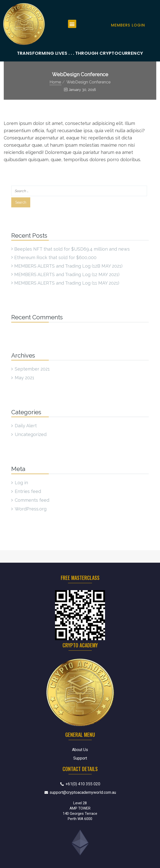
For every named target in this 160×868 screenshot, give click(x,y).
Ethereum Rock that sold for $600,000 (55, 257)
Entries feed (28, 491)
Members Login (128, 25)
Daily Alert (26, 426)
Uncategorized (31, 434)
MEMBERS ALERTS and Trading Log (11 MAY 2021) (67, 283)
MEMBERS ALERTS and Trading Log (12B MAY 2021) (68, 266)
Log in (21, 483)
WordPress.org (31, 509)
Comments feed (32, 500)
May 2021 (24, 378)
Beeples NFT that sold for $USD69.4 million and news (72, 249)
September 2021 (32, 369)
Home (55, 82)
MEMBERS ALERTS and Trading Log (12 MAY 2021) (67, 274)
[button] (72, 24)
